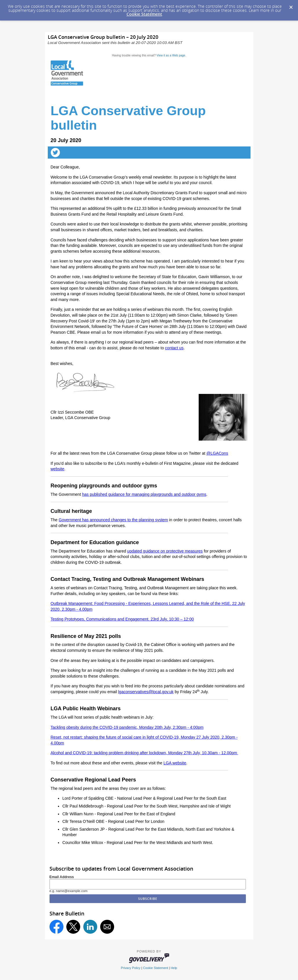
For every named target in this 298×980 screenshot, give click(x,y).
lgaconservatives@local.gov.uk (146, 692)
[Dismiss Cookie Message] (291, 5)
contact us (174, 348)
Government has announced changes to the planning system (113, 520)
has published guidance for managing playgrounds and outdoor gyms (144, 494)
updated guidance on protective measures (165, 551)
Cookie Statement (144, 14)
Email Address (62, 877)
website (57, 469)
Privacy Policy (131, 968)
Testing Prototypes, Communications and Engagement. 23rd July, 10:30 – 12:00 (122, 619)
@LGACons (217, 453)
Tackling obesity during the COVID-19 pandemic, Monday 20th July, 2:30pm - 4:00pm (127, 727)
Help (174, 968)
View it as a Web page (171, 55)
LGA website (175, 763)
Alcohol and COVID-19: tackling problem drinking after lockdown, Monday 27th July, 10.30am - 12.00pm (145, 753)
